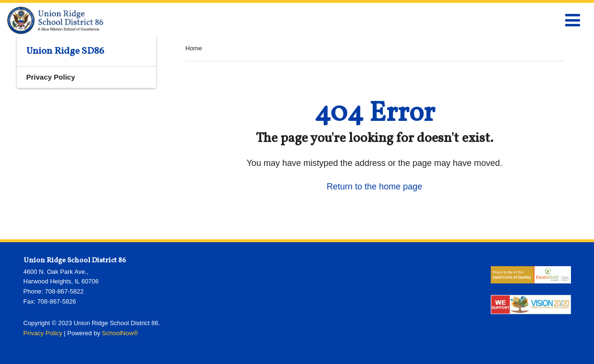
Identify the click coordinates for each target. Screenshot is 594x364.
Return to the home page (374, 187)
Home (194, 48)
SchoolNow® (120, 333)
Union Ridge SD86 (65, 51)
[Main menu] (572, 20)
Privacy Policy (51, 77)
